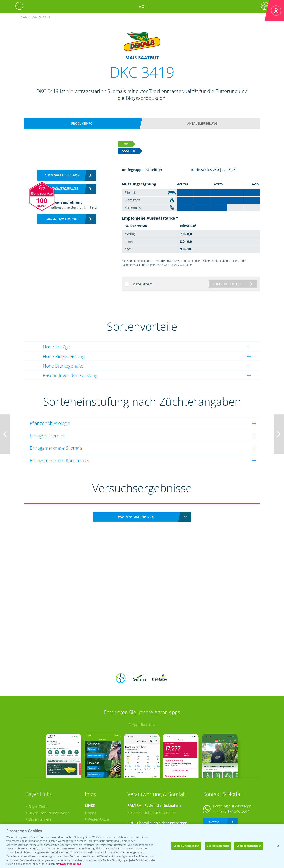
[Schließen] (278, 846)
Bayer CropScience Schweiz (51, 806)
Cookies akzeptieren (249, 846)
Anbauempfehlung (202, 123)
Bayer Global (39, 781)
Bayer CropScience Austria (50, 800)
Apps (92, 787)
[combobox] (142, 517)
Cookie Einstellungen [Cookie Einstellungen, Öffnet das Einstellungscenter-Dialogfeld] (186, 846)
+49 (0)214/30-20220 (233, 813)
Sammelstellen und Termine (153, 787)
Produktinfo (82, 123)
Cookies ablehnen (218, 846)
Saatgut (94, 818)
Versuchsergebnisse (62, 189)
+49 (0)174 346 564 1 (233, 785)
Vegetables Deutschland (48, 818)
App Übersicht (143, 698)
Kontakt (215, 796)
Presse (34, 812)
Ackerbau (95, 812)
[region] (142, 846)
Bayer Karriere (40, 793)
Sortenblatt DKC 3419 (62, 175)
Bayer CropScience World (49, 787)
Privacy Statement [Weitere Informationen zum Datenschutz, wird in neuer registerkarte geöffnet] (69, 864)
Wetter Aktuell (99, 793)
